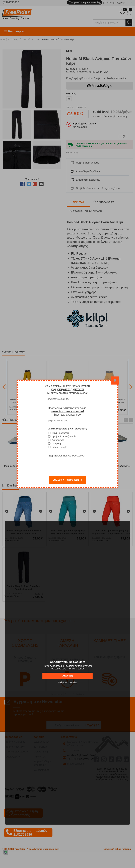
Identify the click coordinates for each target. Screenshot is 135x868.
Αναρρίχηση (58, 440)
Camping (56, 444)
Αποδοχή (67, 676)
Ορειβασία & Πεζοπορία (64, 437)
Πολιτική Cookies (76, 669)
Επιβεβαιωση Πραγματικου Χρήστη (67, 456)
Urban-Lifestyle (59, 447)
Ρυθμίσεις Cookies (67, 683)
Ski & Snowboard (60, 433)
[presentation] (67, 464)
